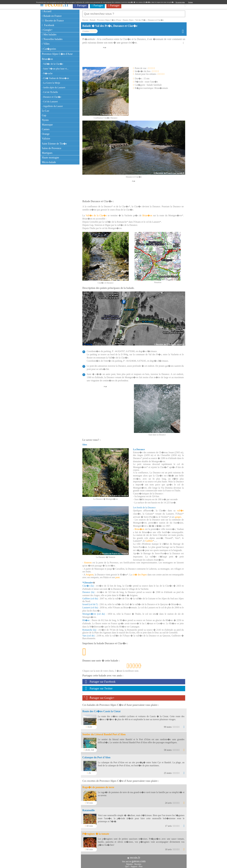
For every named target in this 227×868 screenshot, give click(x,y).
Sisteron (88, 561)
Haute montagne (50, 158)
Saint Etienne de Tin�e (54, 144)
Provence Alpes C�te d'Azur (57, 54)
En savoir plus (180, 2)
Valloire (46, 139)
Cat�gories (49, 49)
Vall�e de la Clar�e (96, 214)
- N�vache (47, 73)
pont (117, 576)
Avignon (90, 573)
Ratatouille (89, 809)
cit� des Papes (140, 573)
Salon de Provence (52, 148)
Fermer (191, 2)
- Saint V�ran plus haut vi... (55, 69)
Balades (129, 863)
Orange (46, 134)
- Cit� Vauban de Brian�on (55, 78)
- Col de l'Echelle (50, 92)
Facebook (48, 25)
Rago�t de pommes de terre (98, 786)
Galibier (149, 539)
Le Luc (46, 111)
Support (134, 865)
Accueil (47, 11)
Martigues (47, 153)
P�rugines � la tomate (96, 832)
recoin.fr (135, 856)
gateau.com (139, 860)
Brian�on (47, 59)
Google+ (47, 30)
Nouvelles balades (52, 39)
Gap (44, 115)
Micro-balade (49, 162)
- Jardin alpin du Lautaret (54, 87)
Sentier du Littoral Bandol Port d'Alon (104, 733)
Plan (141, 865)
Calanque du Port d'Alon (96, 756)
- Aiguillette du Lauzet (52, 106)
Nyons (45, 120)
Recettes (138, 863)
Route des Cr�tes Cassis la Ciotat (101, 710)
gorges (178, 515)
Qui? (127, 865)
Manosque (47, 125)
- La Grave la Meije (51, 83)
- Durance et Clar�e (52, 97)
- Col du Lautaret (50, 102)
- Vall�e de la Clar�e (52, 64)
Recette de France (53, 21)
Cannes (46, 129)
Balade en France (52, 16)
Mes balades (49, 34)
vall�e (180, 509)
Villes (46, 44)
